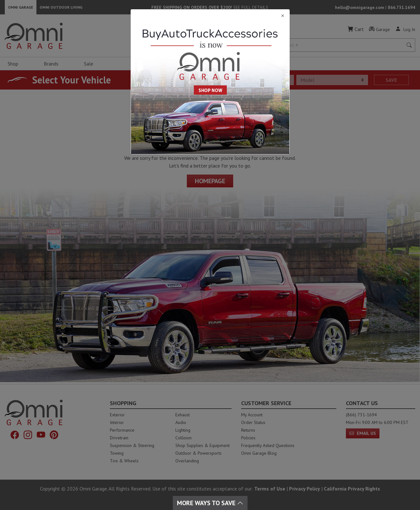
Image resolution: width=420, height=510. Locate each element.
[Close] (210, 16)
